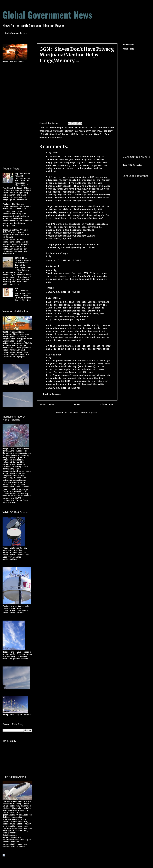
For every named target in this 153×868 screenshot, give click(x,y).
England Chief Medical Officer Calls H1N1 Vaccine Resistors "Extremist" (22, 180)
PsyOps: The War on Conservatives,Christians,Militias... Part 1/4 (17, 206)
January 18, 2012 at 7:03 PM (63, 292)
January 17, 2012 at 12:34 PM (64, 260)
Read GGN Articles (133, 165)
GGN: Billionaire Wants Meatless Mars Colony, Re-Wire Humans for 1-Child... (23, 294)
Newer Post (47, 405)
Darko (49, 266)
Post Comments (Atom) (86, 413)
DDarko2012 (128, 49)
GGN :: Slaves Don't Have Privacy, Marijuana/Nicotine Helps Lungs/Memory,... (77, 55)
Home (77, 405)
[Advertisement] (15, 114)
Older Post (107, 405)
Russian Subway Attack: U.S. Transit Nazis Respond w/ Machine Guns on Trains (16, 234)
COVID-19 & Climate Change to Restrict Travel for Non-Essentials (23, 263)
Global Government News (47, 14)
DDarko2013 (128, 45)
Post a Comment (52, 394)
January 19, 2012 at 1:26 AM (63, 388)
